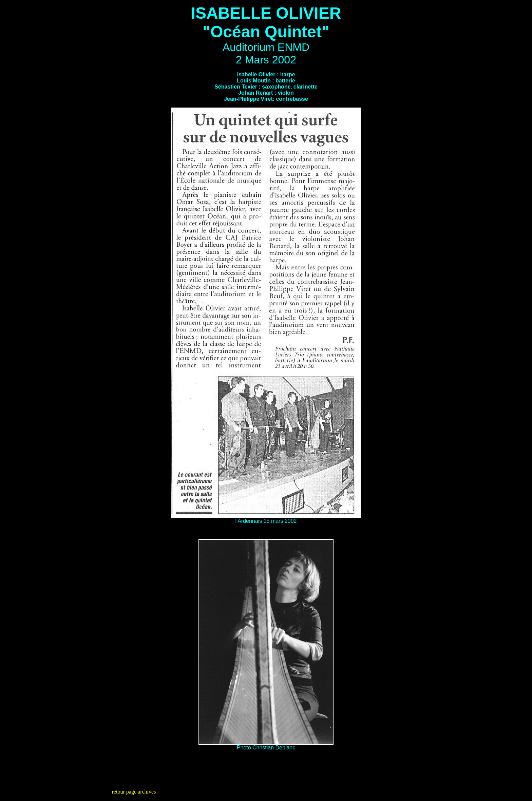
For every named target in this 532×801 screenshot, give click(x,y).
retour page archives (134, 792)
